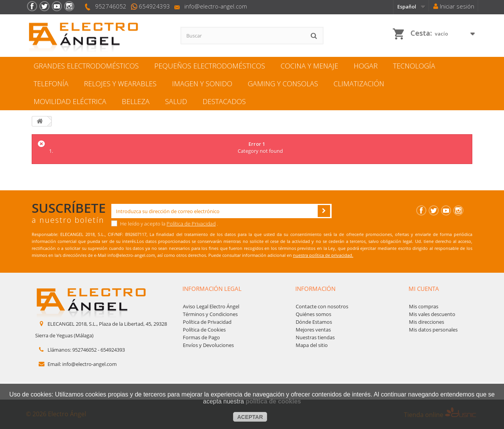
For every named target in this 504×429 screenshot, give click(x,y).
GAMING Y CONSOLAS (283, 84)
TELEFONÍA (51, 84)
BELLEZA (136, 101)
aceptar (250, 417)
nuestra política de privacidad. (323, 255)
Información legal (212, 289)
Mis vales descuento (432, 314)
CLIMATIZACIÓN (359, 84)
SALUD (176, 101)
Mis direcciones (427, 322)
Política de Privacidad (191, 224)
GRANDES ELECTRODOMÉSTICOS (86, 66)
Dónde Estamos (314, 322)
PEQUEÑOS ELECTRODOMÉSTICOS (210, 66)
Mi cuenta (424, 289)
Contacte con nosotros (322, 306)
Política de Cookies (204, 330)
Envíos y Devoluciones (208, 345)
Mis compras (424, 306)
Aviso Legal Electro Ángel (211, 306)
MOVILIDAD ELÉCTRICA (70, 101)
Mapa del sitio (312, 345)
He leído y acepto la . (165, 224)
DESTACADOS (224, 101)
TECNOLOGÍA (414, 66)
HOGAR (366, 66)
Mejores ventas (313, 330)
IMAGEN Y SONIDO (202, 84)
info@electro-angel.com (216, 6)
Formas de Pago (201, 337)
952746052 (111, 6)
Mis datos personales (433, 330)
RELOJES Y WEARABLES (120, 84)
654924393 (154, 6)
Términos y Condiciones (210, 314)
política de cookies (273, 401)
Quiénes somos (313, 314)
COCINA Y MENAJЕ (309, 66)
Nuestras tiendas (315, 337)
